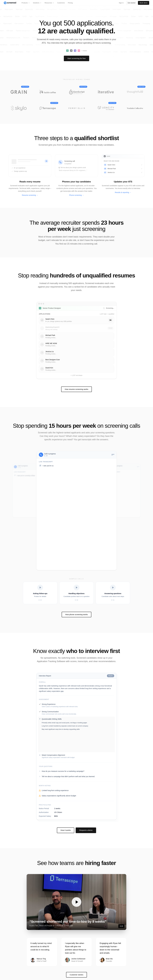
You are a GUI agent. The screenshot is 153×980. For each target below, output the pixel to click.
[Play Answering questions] (113, 593)
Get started (131, 3)
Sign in (121, 3)
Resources (49, 3)
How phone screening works (76, 614)
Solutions (37, 3)
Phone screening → (77, 195)
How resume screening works (77, 389)
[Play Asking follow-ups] (40, 593)
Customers (61, 3)
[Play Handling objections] (76, 593)
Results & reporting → (123, 192)
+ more (84, 51)
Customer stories (76, 955)
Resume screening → (30, 195)
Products (26, 3)
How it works (66, 811)
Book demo (144, 3)
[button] (76, 883)
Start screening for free (77, 58)
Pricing (70, 3)
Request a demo (86, 811)
